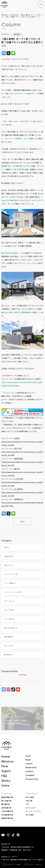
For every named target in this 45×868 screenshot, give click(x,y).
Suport (6, 771)
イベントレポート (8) (11, 574)
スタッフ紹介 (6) (9, 619)
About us (7, 761)
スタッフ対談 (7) (9, 610)
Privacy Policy (32, 779)
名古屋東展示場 (7, 815)
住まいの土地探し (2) (11, 628)
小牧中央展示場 (7, 811)
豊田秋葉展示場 (7, 797)
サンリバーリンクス (33, 811)
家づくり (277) (9, 646)
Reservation (31, 767)
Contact (29, 771)
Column (14, 15)
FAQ (4, 776)
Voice (5, 785)
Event (28, 756)
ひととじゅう (31, 808)
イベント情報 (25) (10, 583)
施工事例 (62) (8, 655)
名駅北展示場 (6, 808)
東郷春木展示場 (7, 818)
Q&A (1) (6, 547)
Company (30, 775)
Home (4, 15)
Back (23, 521)
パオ (27, 804)
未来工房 (29, 801)
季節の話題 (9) (9, 637)
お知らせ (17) (8, 565)
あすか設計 (30, 815)
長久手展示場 (6, 801)
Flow (5, 766)
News (28, 760)
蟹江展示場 (6, 804)
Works (6, 781)
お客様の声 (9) (9, 556)
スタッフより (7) (9, 601)
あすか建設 (30, 797)
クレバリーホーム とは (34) (13, 592)
